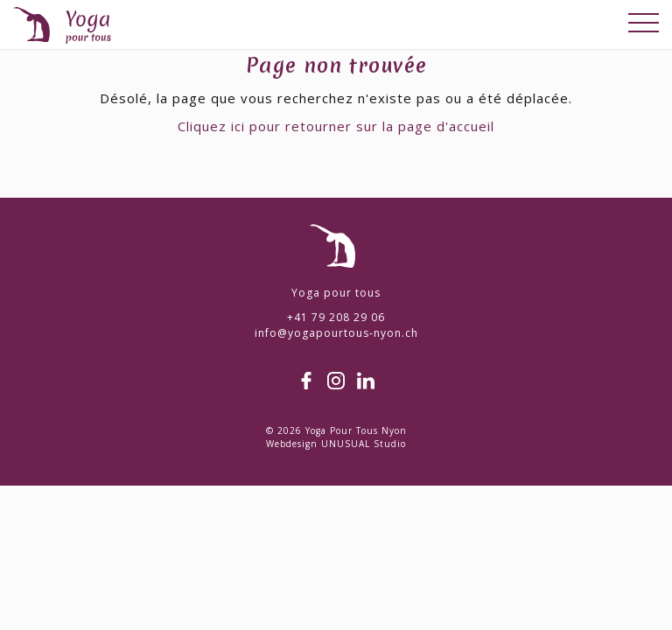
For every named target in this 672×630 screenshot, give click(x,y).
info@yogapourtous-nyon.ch (336, 333)
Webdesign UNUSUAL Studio (336, 444)
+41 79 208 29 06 (336, 317)
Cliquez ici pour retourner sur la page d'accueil (336, 126)
